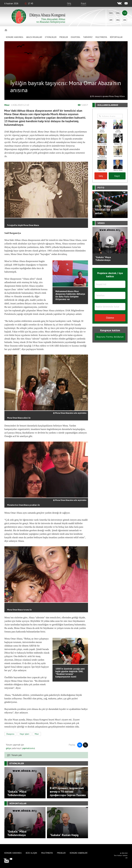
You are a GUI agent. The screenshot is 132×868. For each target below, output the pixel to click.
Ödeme (110, 318)
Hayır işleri (24, 734)
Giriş (69, 3)
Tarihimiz (88, 37)
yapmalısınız (28, 748)
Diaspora (75, 37)
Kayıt (84, 3)
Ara (125, 20)
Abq (118, 20)
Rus (111, 13)
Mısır (7, 105)
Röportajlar (116, 37)
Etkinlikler (51, 37)
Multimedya (101, 37)
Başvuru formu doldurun (110, 337)
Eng (118, 13)
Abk (111, 20)
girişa (8, 748)
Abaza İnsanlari (34, 37)
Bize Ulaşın (31, 853)
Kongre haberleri (79, 853)
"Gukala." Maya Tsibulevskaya (103, 259)
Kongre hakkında (15, 37)
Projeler (64, 37)
